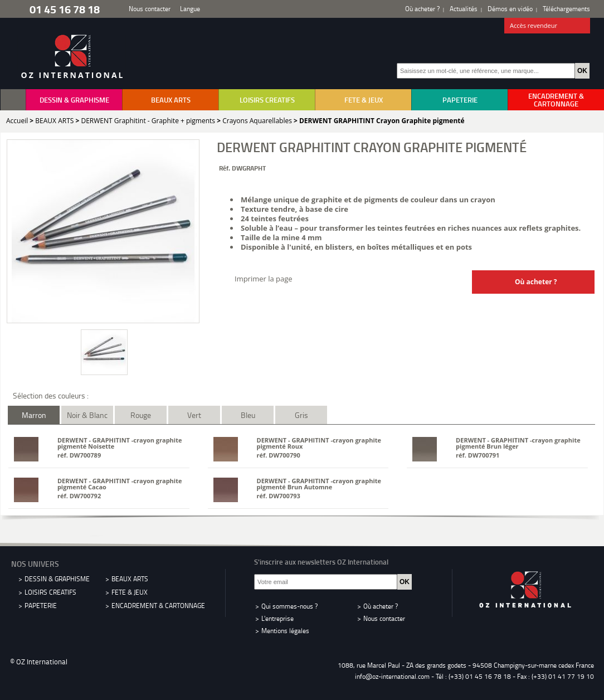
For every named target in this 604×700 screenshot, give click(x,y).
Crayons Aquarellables (257, 121)
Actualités (464, 9)
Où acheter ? (422, 9)
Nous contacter (150, 9)
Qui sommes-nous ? (289, 606)
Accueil (17, 121)
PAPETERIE (460, 100)
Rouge (141, 415)
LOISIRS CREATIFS (267, 100)
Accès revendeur (547, 26)
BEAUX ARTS (171, 100)
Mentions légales (285, 631)
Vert (194, 415)
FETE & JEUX (364, 100)
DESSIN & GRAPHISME (74, 100)
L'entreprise (277, 618)
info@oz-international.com (392, 676)
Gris (301, 415)
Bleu (248, 415)
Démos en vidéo (510, 9)
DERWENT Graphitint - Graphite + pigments (148, 121)
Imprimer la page (264, 279)
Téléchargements (566, 9)
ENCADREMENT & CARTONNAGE (556, 100)
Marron (34, 415)
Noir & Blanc (87, 415)
